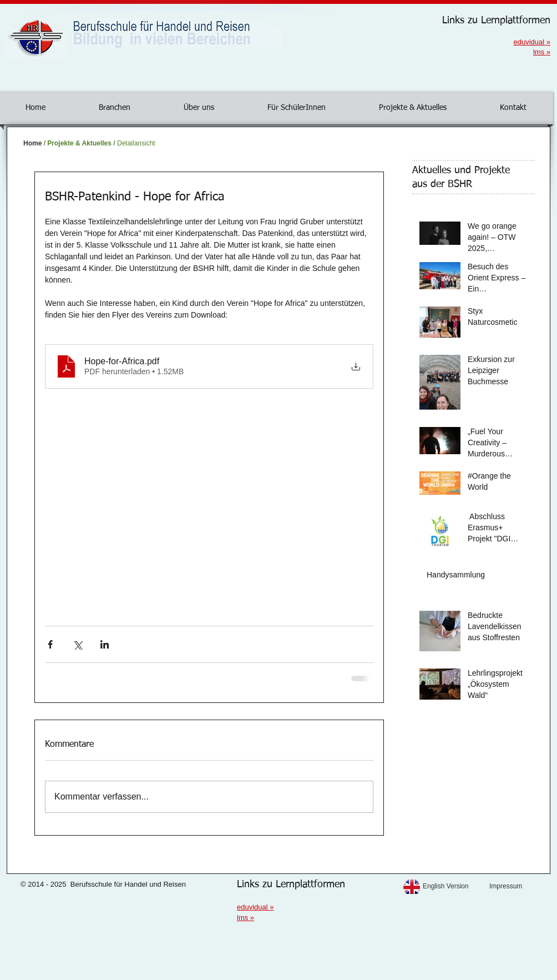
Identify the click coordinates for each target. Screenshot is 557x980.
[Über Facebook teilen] (50, 644)
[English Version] (453, 886)
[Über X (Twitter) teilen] (77, 644)
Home (32, 143)
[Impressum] (520, 886)
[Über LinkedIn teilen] (105, 644)
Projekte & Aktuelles (79, 143)
